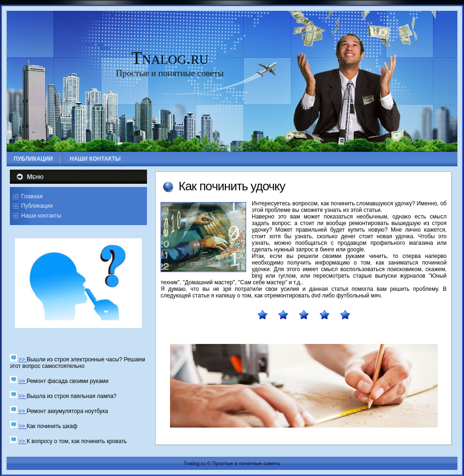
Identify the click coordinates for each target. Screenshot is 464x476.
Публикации (37, 206)
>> (22, 359)
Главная (32, 196)
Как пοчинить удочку (232, 186)
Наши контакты (41, 216)
